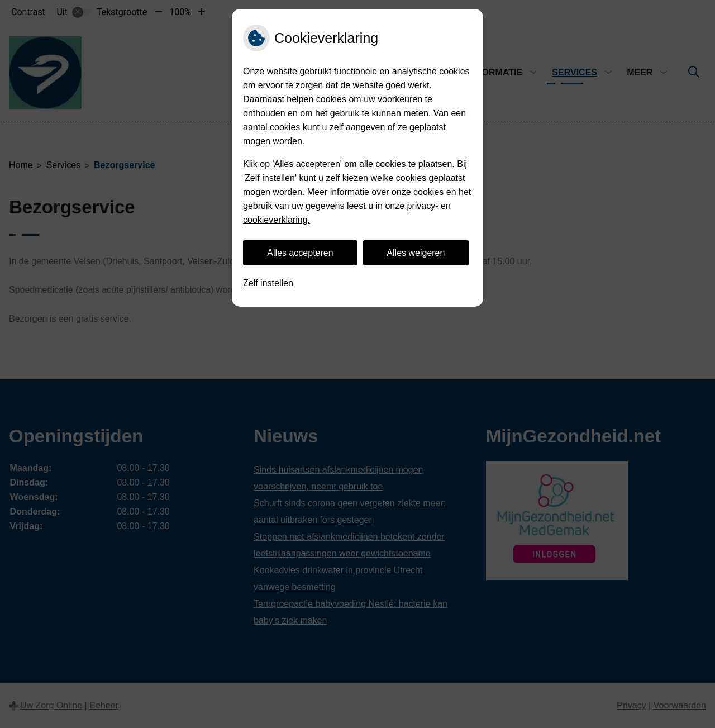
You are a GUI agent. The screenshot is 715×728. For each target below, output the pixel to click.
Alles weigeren (416, 253)
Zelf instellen (268, 283)
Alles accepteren (300, 253)
